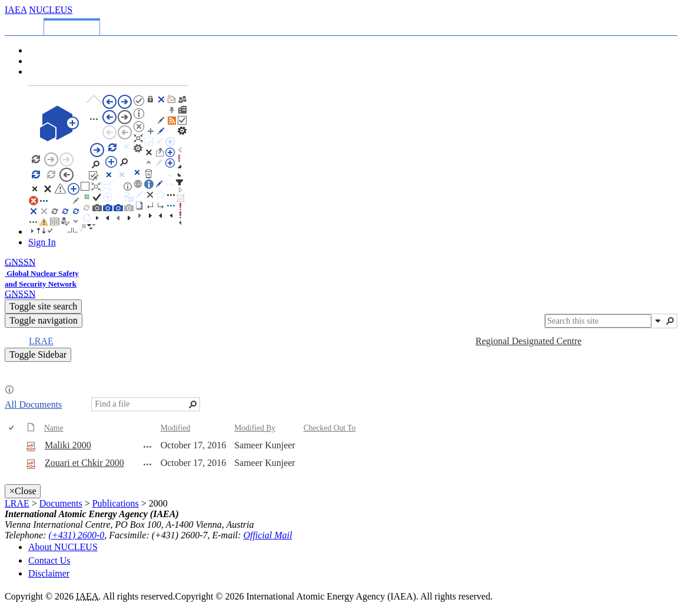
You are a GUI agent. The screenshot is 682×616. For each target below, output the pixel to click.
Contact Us (49, 560)
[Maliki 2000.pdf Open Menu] (148, 447)
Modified (176, 428)
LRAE (17, 503)
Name (54, 428)
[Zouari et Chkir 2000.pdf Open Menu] (148, 464)
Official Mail (267, 535)
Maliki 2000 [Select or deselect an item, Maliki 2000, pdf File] (68, 445)
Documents (61, 503)
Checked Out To (330, 428)
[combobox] (598, 321)
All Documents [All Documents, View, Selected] (33, 404)
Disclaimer (49, 573)
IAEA (16, 10)
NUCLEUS (51, 10)
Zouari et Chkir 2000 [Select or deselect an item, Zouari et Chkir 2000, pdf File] (84, 463)
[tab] (26, 25)
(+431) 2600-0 (77, 535)
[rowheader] (14, 446)
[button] (658, 321)
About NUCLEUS (63, 547)
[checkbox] (12, 428)
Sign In (42, 242)
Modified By (255, 428)
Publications (116, 503)
